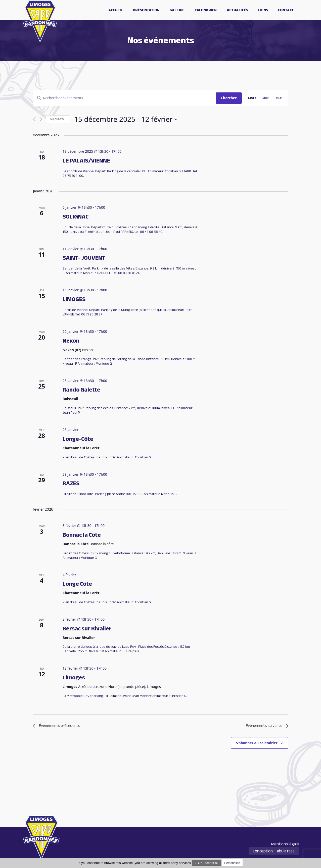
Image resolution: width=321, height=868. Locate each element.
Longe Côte (77, 584)
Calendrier (206, 10)
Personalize (232, 863)
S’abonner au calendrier (257, 743)
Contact (286, 10)
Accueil (116, 10)
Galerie (177, 10)
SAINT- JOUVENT (84, 258)
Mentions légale (285, 844)
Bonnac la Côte (82, 535)
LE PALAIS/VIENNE (86, 161)
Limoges (74, 677)
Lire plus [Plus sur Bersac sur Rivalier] (132, 651)
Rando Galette (81, 390)
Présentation (146, 10)
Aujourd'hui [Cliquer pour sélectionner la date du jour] (58, 119)
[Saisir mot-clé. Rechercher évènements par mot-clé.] (125, 98)
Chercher (229, 98)
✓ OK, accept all (206, 863)
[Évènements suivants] (41, 119)
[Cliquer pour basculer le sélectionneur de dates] (126, 119)
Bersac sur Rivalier (87, 629)
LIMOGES (74, 299)
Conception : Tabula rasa (274, 851)
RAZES (71, 483)
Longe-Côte (78, 439)
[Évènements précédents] (34, 119)
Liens (263, 10)
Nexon (71, 341)
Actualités (237, 10)
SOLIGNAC (76, 217)
